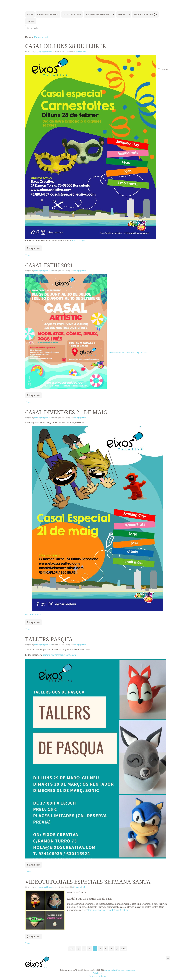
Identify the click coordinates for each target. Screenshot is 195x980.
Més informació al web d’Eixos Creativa (108, 910)
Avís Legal (98, 973)
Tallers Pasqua (49, 640)
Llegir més (34, 248)
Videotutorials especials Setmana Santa (88, 882)
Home (28, 37)
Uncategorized (80, 51)
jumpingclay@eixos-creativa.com (60, 655)
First (72, 949)
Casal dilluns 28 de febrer (66, 46)
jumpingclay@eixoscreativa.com (120, 970)
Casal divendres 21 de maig (66, 413)
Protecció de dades (97, 976)
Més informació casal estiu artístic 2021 (129, 353)
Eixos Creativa (79, 241)
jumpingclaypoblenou (43, 51)
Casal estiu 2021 (49, 266)
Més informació (33, 615)
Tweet (28, 255)
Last (123, 949)
